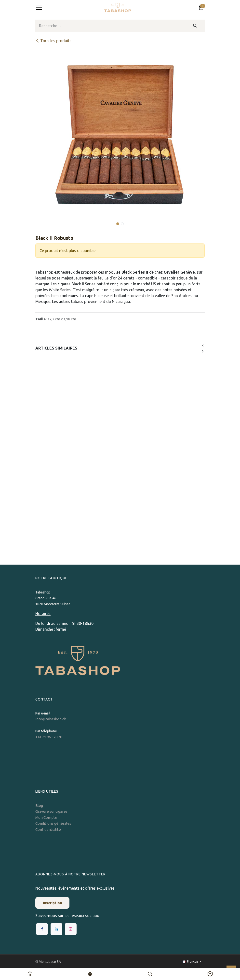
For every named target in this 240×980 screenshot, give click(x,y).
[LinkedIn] (56, 929)
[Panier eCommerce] (201, 8)
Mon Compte (46, 817)
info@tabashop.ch (51, 719)
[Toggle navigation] (39, 8)
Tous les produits (53, 41)
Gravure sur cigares (51, 811)
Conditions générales (53, 823)
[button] (44, 220)
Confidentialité (48, 829)
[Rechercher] (195, 26)
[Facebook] (42, 929)
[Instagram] (71, 929)
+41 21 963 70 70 (49, 737)
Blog (39, 805)
